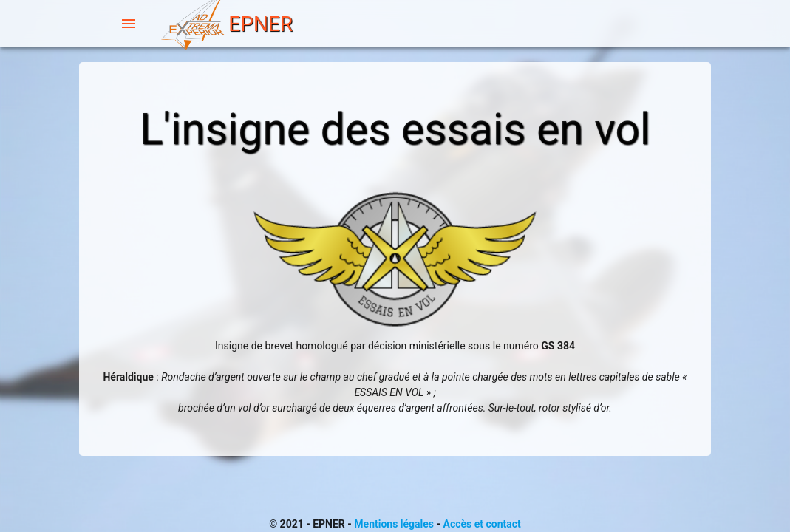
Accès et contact (482, 524)
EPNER (225, 26)
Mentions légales (394, 524)
